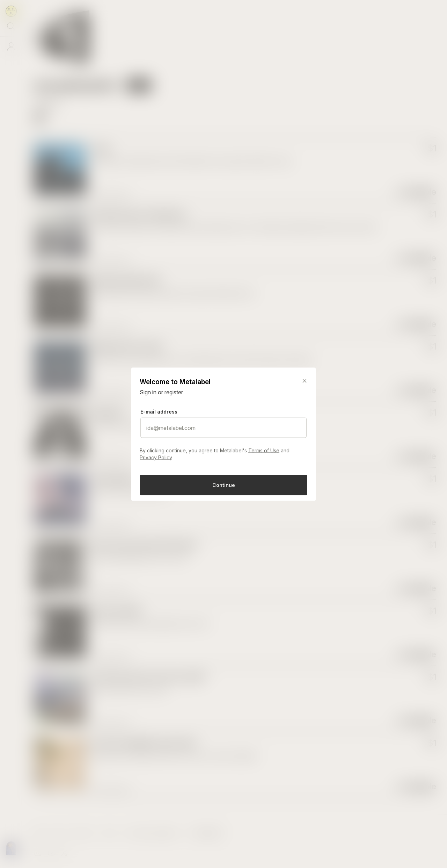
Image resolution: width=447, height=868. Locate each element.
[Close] (305, 381)
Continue (224, 485)
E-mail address (159, 411)
